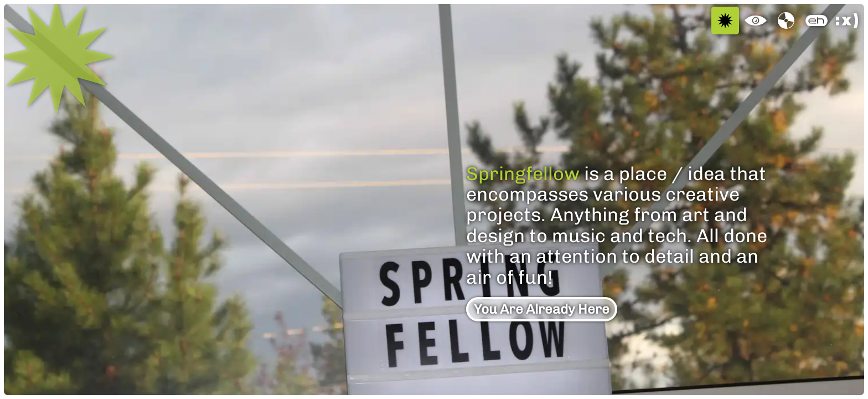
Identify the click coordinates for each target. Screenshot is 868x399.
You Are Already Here (542, 309)
